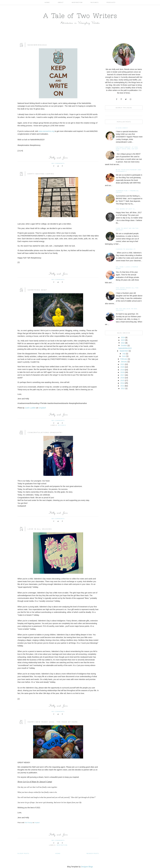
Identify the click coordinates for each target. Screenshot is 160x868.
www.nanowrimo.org (46, 131)
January (124, 362)
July (124, 354)
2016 (122, 378)
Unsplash (42, 408)
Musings (95, 2)
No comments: (59, 163)
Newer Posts (93, 853)
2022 (123, 343)
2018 (122, 372)
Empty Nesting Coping (41, 174)
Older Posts (23, 853)
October (124, 345)
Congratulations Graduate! (45, 432)
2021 (122, 364)
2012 (123, 388)
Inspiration (77, 2)
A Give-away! (122, 128)
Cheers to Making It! (126, 249)
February (124, 359)
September (124, 351)
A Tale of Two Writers (80, 16)
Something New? (37, 290)
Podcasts (111, 2)
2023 (123, 340)
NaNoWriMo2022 (37, 45)
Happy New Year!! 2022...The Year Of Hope (53, 722)
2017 (122, 375)
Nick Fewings (29, 823)
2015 (122, 380)
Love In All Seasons (40, 529)
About (61, 2)
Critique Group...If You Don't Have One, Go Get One (127, 149)
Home (47, 2)
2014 (122, 383)
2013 (122, 386)
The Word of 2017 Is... (126, 209)
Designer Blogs (87, 867)
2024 (123, 337)
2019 (122, 370)
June (124, 356)
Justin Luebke (30, 408)
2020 (122, 367)
